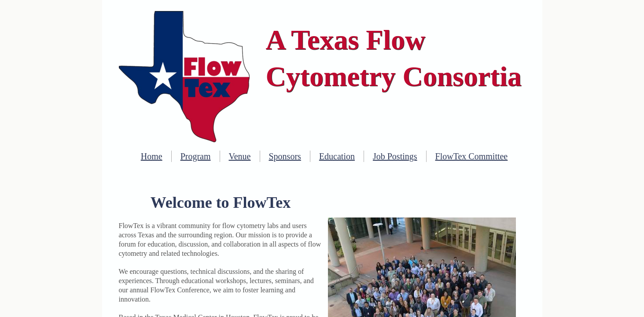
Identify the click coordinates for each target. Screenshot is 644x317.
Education (337, 156)
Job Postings (395, 156)
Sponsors (285, 156)
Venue (240, 156)
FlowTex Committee (472, 156)
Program (196, 156)
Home (152, 156)
